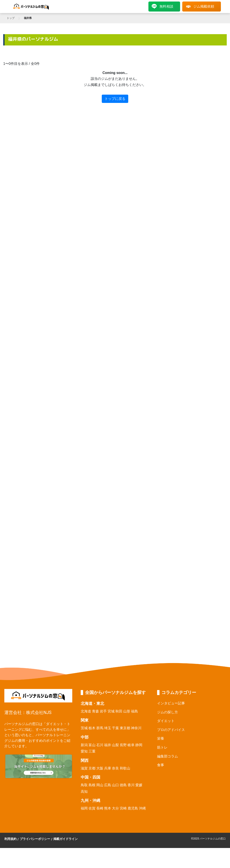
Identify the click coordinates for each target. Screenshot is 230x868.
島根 (92, 785)
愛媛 (139, 785)
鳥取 (84, 785)
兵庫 (108, 768)
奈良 (115, 768)
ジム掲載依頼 (200, 6)
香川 (131, 785)
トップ (11, 18)
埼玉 (108, 728)
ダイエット (166, 721)
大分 (115, 808)
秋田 (119, 711)
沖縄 (142, 808)
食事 (161, 765)
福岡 (84, 808)
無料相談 (163, 6)
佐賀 (92, 808)
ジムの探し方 (168, 712)
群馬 (100, 728)
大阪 (100, 768)
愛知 (84, 751)
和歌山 (125, 768)
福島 (135, 711)
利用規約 (10, 839)
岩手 (103, 711)
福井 (108, 745)
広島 (108, 785)
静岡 (139, 745)
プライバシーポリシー (35, 839)
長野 (123, 745)
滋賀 (84, 768)
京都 (92, 768)
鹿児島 (133, 808)
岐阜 (131, 745)
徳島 (123, 785)
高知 (84, 792)
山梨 (115, 745)
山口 (115, 785)
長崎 (100, 808)
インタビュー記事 (171, 703)
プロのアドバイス (171, 730)
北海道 (86, 711)
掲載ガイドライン (66, 839)
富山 (92, 745)
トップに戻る (115, 99)
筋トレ (162, 747)
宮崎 (123, 808)
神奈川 (136, 728)
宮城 (111, 711)
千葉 (115, 728)
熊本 (108, 808)
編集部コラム (168, 756)
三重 (92, 751)
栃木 (92, 728)
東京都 (125, 728)
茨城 (84, 728)
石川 (100, 745)
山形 (127, 711)
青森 (95, 711)
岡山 (100, 785)
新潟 (84, 745)
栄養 (161, 738)
